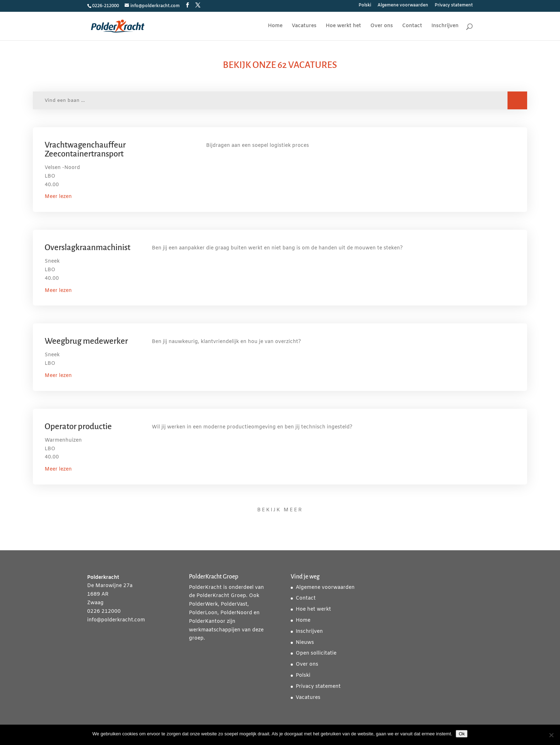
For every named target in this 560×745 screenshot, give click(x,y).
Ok (462, 734)
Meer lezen (58, 197)
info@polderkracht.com (116, 620)
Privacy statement (454, 6)
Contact (412, 26)
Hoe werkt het (343, 26)
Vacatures (304, 26)
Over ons (382, 26)
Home (275, 26)
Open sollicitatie (316, 653)
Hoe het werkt (313, 609)
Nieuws (305, 643)
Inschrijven (445, 26)
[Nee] (551, 735)
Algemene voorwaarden (403, 6)
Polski (365, 6)
